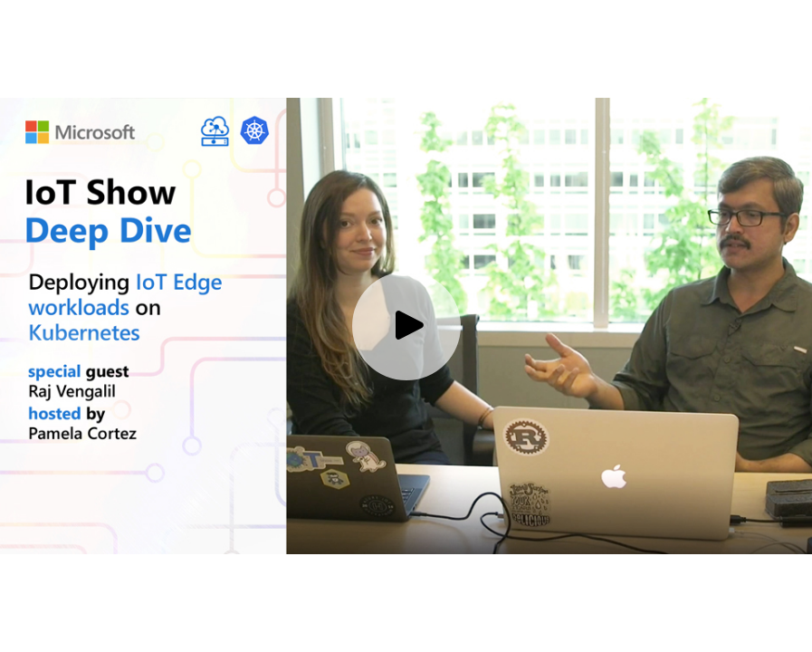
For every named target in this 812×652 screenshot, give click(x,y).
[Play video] (406, 326)
